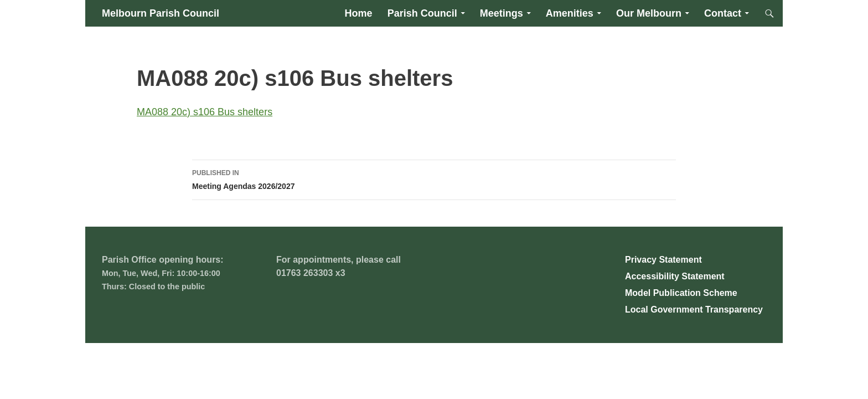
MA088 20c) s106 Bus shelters (205, 112)
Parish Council (422, 13)
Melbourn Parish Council (161, 13)
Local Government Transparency (694, 310)
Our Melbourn (649, 13)
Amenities (570, 13)
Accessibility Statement (675, 276)
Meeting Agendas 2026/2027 (434, 178)
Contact (723, 13)
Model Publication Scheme (681, 293)
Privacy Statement (663, 260)
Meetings (502, 13)
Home (359, 13)
